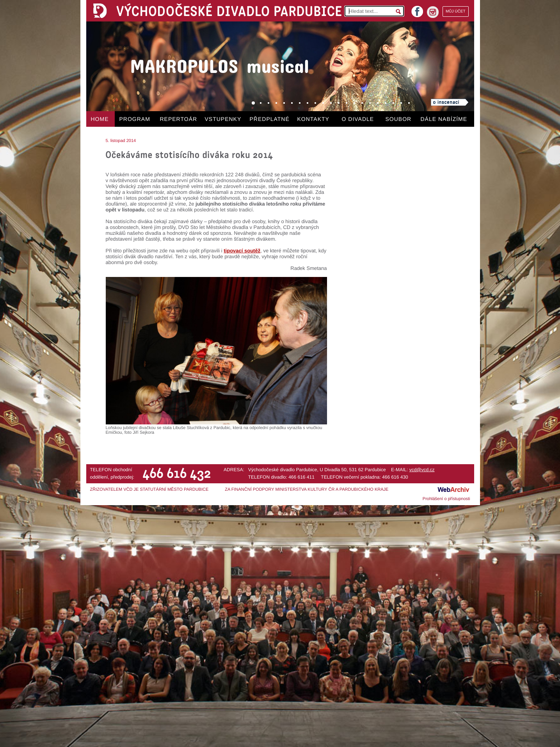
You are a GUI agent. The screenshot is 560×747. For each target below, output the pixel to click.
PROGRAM (135, 119)
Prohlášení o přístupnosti (446, 499)
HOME (100, 119)
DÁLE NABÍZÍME (444, 119)
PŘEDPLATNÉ (270, 119)
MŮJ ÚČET (456, 12)
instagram (433, 12)
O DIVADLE (358, 119)
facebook (417, 9)
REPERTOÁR (179, 119)
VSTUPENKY (223, 119)
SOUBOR (399, 119)
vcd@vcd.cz (422, 470)
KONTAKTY (313, 119)
